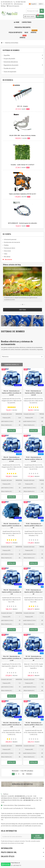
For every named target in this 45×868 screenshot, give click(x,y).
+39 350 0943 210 (7, 2)
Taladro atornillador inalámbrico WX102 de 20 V (22, 194)
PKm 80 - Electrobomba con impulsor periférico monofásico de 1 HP (11, 526)
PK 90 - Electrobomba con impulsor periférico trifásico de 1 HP (34, 592)
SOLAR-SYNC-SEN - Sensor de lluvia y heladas (22, 135)
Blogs (3, 6)
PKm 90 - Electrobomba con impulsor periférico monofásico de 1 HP (11, 592)
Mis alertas (7, 257)
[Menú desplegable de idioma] (33, 4)
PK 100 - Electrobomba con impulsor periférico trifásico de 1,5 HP (33, 658)
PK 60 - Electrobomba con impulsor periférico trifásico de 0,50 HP (34, 393)
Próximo (30, 774)
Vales (6, 254)
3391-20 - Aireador (22, 106)
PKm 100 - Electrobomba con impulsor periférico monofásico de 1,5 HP (11, 658)
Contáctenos (18, 4)
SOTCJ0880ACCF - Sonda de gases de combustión (22, 223)
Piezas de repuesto (13, 6)
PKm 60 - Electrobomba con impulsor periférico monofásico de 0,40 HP (11, 393)
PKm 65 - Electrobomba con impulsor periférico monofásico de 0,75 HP (11, 459)
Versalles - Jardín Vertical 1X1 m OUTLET (22, 165)
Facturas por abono (9, 248)
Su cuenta (7, 234)
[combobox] (35, 11)
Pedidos (6, 245)
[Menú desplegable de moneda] (41, 4)
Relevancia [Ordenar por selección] (5, 357)
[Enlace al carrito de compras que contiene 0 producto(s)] (40, 16)
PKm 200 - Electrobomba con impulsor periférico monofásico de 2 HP (11, 725)
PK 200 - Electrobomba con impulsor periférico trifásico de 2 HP (34, 725)
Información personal (10, 239)
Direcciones (7, 251)
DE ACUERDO (38, 837)
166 (23, 774)
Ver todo (23, 310)
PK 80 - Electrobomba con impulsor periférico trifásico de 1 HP (34, 526)
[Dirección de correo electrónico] (16, 837)
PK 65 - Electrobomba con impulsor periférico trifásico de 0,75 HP (34, 459)
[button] (19, 305)
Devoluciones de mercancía (12, 242)
